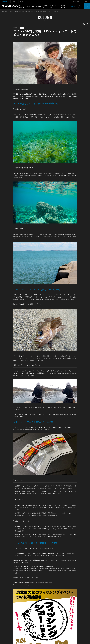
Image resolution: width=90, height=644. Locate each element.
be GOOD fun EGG (53, 6)
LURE (28, 6)
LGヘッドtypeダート (62, 96)
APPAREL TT (22, 1)
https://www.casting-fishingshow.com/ (24, 585)
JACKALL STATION (76, 1)
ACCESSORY (38, 6)
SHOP (86, 1)
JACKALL (30, 28)
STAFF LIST (78, 6)
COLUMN (73, 6)
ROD (33, 6)
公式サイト (40, 583)
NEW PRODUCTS (21, 6)
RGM (14, 1)
